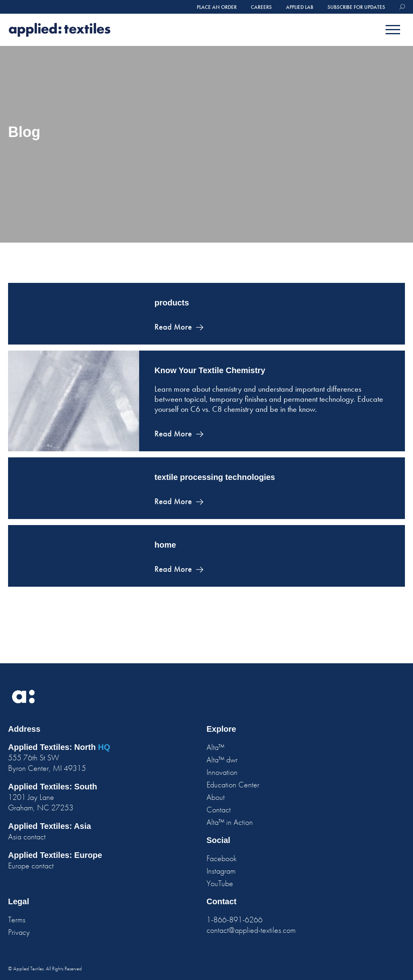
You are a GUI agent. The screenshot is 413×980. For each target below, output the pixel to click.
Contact (219, 810)
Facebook (222, 858)
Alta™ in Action (230, 822)
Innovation (222, 772)
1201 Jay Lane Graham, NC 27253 (41, 802)
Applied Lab (300, 7)
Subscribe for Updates (356, 7)
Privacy (19, 932)
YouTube (220, 883)
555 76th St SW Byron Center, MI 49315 (47, 763)
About (216, 797)
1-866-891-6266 (235, 920)
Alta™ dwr (222, 760)
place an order (217, 7)
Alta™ (215, 747)
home (165, 545)
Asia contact (27, 837)
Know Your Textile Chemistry (210, 370)
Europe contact (31, 866)
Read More (173, 327)
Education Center (233, 785)
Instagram (221, 871)
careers (261, 7)
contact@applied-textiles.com (251, 930)
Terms (17, 920)
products (172, 303)
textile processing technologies (215, 477)
